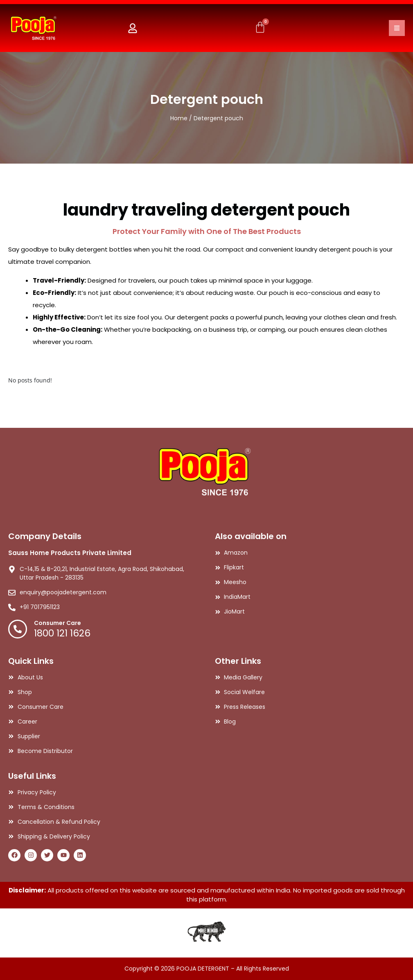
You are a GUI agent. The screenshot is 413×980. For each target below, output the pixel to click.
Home (179, 118)
